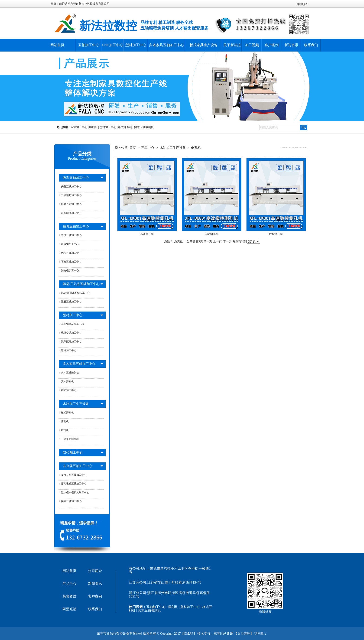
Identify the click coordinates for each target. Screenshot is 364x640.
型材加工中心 (136, 45)
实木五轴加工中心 (71, 501)
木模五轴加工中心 (71, 235)
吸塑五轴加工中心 (76, 178)
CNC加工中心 (112, 45)
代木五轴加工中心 (71, 253)
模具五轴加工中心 (76, 226)
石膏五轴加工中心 (71, 262)
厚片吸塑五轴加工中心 (74, 484)
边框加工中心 (69, 350)
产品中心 (148, 148)
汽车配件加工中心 (71, 341)
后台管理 (244, 634)
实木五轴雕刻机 (144, 127)
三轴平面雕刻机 (70, 439)
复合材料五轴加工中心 (74, 475)
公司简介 (95, 571)
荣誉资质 (69, 596)
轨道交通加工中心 (71, 333)
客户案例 (272, 45)
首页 (133, 148)
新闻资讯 (291, 45)
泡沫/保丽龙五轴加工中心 (75, 293)
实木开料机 (67, 381)
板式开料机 (125, 127)
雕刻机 (93, 127)
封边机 (65, 430)
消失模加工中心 (70, 270)
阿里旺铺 (69, 609)
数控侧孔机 (276, 234)
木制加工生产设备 (76, 404)
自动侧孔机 (211, 234)
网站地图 (302, 4)
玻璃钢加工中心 (70, 244)
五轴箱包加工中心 (71, 195)
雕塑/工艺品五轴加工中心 (81, 284)
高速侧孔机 (147, 234)
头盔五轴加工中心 (71, 186)
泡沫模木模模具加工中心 (75, 492)
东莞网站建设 (223, 634)
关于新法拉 (232, 45)
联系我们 (311, 45)
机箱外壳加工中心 (71, 204)
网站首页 (57, 45)
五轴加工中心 (89, 45)
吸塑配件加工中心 (71, 213)
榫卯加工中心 (69, 390)
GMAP (188, 634)
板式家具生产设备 (204, 45)
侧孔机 (65, 421)
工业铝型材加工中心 (73, 324)
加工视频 (252, 45)
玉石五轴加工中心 (71, 302)
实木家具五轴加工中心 (166, 45)
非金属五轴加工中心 (78, 466)
